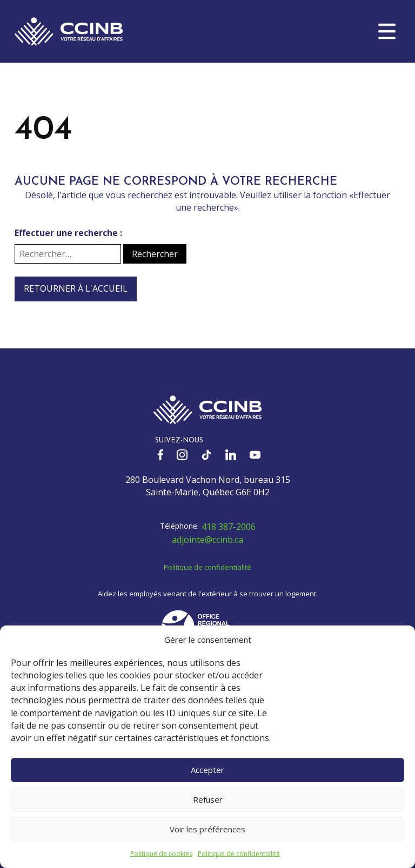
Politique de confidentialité (239, 854)
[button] (387, 31)
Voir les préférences (207, 829)
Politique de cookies (161, 854)
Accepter (207, 770)
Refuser (208, 799)
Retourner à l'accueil (76, 288)
